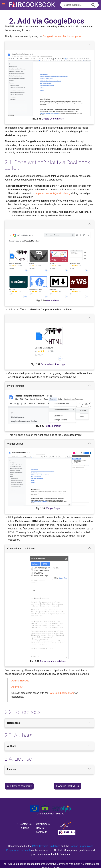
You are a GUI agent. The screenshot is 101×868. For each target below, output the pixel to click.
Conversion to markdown (49, 548)
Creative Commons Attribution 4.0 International (73, 864)
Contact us (26, 824)
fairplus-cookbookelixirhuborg (52, 193)
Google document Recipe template (62, 36)
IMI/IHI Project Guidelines (46, 846)
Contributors (43, 824)
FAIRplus (24, 828)
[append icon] (93, 5)
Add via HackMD (66, 786)
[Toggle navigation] (4, 5)
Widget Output (49, 443)
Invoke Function (49, 385)
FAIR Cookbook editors (61, 693)
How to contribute (21, 786)
